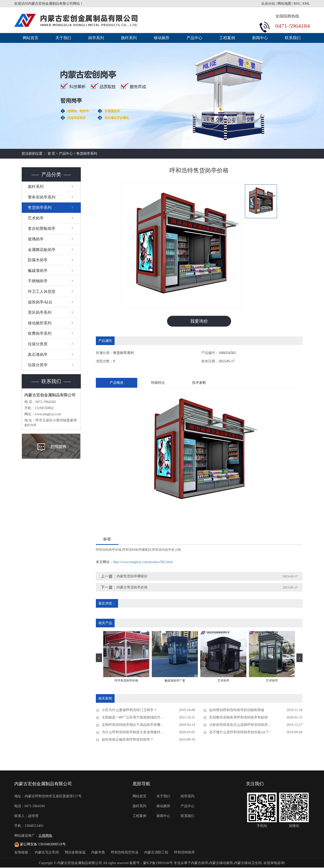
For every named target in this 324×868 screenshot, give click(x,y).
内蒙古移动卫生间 (248, 863)
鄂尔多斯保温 (76, 853)
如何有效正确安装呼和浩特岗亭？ (128, 740)
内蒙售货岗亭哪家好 (132, 576)
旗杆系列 (129, 38)
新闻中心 (260, 38)
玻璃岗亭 (36, 239)
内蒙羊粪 (99, 853)
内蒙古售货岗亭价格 (132, 588)
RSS (297, 4)
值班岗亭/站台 (40, 302)
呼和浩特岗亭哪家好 (137, 550)
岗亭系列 (96, 38)
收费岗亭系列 (40, 333)
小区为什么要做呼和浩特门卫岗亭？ (129, 710)
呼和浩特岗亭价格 (109, 550)
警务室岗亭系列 (42, 197)
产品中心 (194, 38)
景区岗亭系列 (40, 312)
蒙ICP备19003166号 (158, 863)
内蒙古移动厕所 (221, 863)
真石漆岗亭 (38, 355)
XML (306, 4)
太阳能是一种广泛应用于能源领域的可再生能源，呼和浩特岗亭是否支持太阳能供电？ (148, 718)
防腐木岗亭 (38, 260)
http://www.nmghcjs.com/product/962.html (143, 562)
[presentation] (99, 658)
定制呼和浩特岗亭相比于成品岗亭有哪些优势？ (138, 725)
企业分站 (268, 4)
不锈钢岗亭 (38, 281)
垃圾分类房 (38, 344)
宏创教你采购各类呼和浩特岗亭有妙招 (239, 718)
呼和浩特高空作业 (125, 853)
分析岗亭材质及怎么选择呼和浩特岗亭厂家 (242, 725)
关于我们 (63, 38)
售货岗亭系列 (87, 154)
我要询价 (199, 321)
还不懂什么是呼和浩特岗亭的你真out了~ (240, 732)
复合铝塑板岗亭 (42, 228)
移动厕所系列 (40, 323)
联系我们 (293, 38)
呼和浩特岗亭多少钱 (166, 550)
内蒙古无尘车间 (47, 853)
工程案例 (227, 38)
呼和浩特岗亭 (185, 853)
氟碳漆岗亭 (38, 271)
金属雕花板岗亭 (42, 250)
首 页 (51, 154)
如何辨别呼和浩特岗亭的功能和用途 (237, 710)
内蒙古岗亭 (200, 863)
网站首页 (31, 38)
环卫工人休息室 (42, 292)
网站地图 (284, 4)
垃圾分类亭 (38, 365)
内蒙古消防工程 (157, 853)
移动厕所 (162, 38)
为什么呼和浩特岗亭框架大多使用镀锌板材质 (136, 732)
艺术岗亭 (36, 218)
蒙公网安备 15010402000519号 (40, 844)
